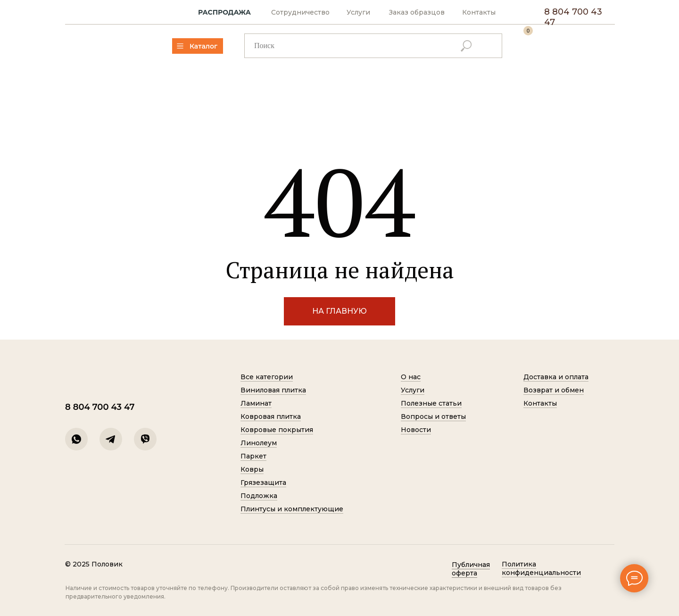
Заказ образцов (417, 12)
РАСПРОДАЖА (224, 12)
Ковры (252, 469)
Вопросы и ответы (433, 416)
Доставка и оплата (556, 377)
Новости (416, 430)
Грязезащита (263, 483)
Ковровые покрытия (277, 430)
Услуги (358, 12)
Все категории (267, 377)
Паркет (253, 456)
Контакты (479, 12)
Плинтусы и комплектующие (292, 509)
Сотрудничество (300, 12)
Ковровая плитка (271, 416)
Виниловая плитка (273, 390)
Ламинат (256, 403)
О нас (411, 377)
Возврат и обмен (554, 390)
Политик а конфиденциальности (541, 568)
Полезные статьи (431, 403)
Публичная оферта (471, 569)
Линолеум (259, 443)
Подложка (259, 496)
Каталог (203, 46)
